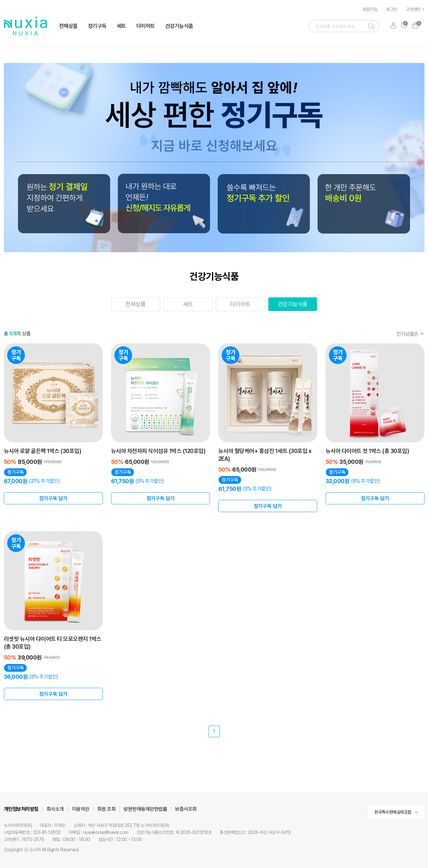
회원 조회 (107, 809)
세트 (122, 26)
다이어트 (146, 26)
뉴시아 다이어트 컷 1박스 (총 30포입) (367, 451)
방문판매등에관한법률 (145, 809)
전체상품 (68, 26)
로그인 (392, 9)
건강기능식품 (179, 26)
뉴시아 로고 (25, 26)
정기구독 (97, 26)
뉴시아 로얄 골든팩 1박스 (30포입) (43, 451)
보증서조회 (186, 809)
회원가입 (370, 9)
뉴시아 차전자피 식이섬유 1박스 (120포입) (158, 451)
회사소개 (55, 809)
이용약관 (81, 809)
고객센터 (413, 9)
